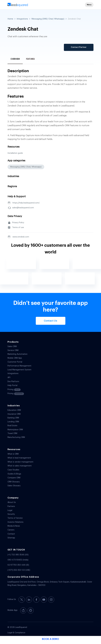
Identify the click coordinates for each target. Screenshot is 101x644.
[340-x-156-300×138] (42, 5)
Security (11, 514)
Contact (11, 534)
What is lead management (19, 458)
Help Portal (12, 385)
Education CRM (14, 410)
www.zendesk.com (21, 237)
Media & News (14, 526)
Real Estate (12, 426)
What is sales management (20, 466)
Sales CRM (12, 347)
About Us (12, 502)
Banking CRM (13, 418)
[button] (89, 5)
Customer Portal (15, 362)
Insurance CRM (14, 414)
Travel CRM (12, 433)
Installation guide (15, 153)
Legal (10, 510)
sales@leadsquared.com (23, 208)
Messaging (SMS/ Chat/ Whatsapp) (48, 19)
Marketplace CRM (15, 430)
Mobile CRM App (15, 358)
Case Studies (13, 470)
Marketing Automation (17, 354)
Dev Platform (13, 382)
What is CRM (13, 454)
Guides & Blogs (14, 474)
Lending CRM (13, 422)
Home (10, 19)
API (9, 378)
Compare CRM (14, 478)
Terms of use (18, 227)
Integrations (22, 19)
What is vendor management (20, 462)
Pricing (14, 390)
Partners (11, 506)
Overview (15, 59)
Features (30, 59)
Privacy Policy (18, 223)
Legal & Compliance (16, 633)
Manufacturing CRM (16, 437)
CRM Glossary (14, 482)
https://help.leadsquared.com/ (26, 203)
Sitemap (11, 538)
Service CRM (13, 350)
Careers (11, 530)
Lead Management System (19, 370)
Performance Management (19, 366)
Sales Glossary (14, 486)
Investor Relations (15, 522)
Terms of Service (15, 518)
